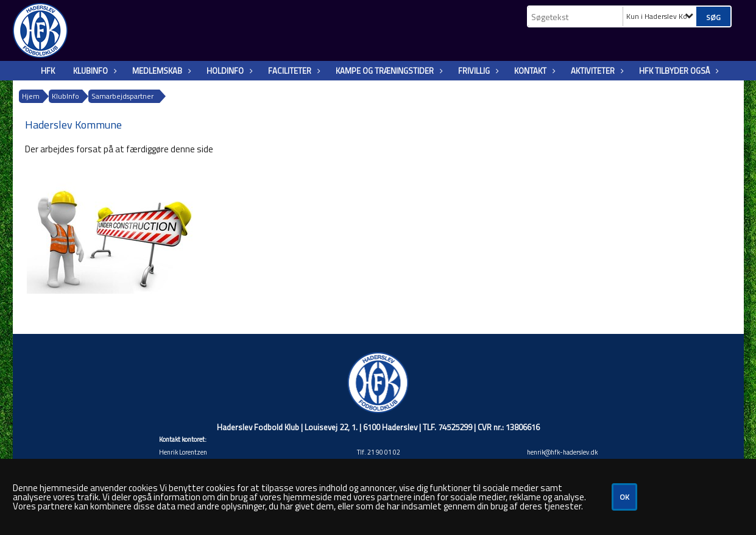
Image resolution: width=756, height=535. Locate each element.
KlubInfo (94, 71)
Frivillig (477, 71)
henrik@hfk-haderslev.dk (562, 452)
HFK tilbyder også (677, 71)
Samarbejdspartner (122, 96)
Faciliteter (293, 71)
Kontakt (533, 71)
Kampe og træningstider (388, 71)
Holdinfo (228, 71)
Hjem (31, 96)
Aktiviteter (596, 71)
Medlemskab (160, 71)
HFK (48, 71)
